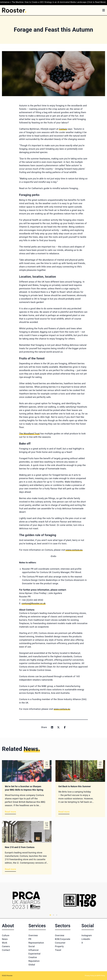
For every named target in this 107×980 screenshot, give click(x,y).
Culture (6, 935)
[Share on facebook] (65, 727)
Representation (36, 943)
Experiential (35, 954)
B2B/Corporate (63, 939)
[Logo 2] (80, 900)
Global (32, 965)
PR (30, 939)
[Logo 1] (26, 900)
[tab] (50, 915)
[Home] (14, 10)
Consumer (60, 943)
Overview (33, 935)
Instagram (87, 935)
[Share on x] (58, 727)
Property (59, 946)
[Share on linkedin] (52, 727)
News (5, 939)
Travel (58, 950)
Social (32, 946)
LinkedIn (86, 939)
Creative (33, 957)
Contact (6, 950)
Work (5, 943)
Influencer (34, 950)
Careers (6, 946)
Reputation (34, 961)
